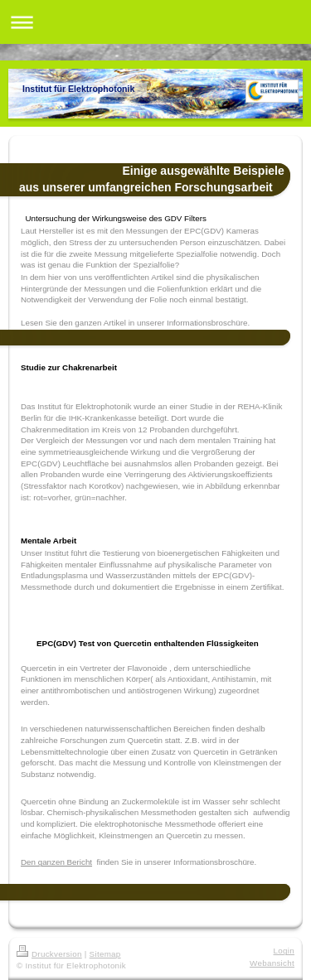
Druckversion (49, 954)
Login (284, 951)
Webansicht (272, 963)
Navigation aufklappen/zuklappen (155, 22)
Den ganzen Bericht (56, 862)
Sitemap (105, 954)
